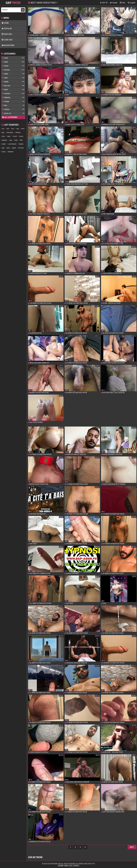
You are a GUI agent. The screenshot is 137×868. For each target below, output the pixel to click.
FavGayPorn (8, 45)
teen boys (10, 132)
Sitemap (61, 865)
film (21, 140)
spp (3, 148)
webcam (10, 152)
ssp (17, 129)
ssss (22, 129)
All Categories (10, 117)
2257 (71, 865)
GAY (13, 3)
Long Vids (7, 40)
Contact (76, 865)
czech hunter (12, 144)
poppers (4, 140)
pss (12, 129)
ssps (16, 140)
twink (3, 144)
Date (123, 3)
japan (14, 148)
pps (3, 132)
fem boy (21, 148)
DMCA (66, 865)
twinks (21, 144)
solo (3, 136)
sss (3, 129)
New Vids (7, 34)
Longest (132, 3)
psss (8, 148)
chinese (18, 132)
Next (132, 847)
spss (8, 136)
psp (10, 140)
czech (14, 136)
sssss (21, 136)
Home (5, 23)
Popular (114, 3)
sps (8, 129)
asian (3, 152)
